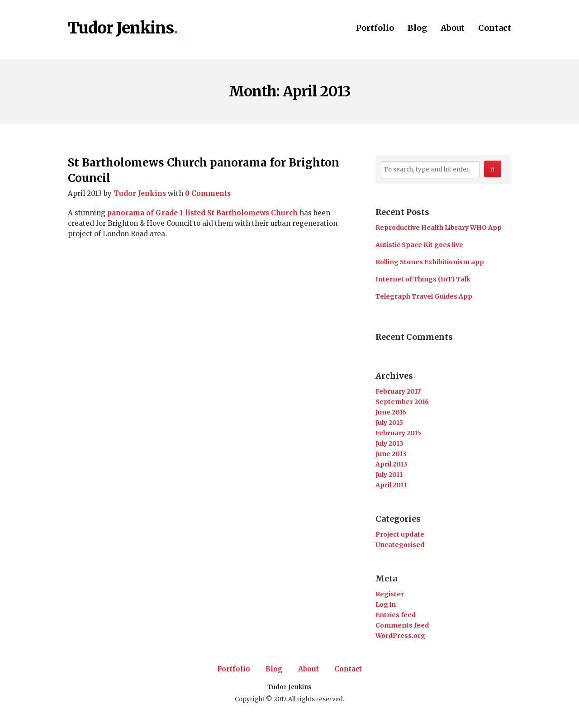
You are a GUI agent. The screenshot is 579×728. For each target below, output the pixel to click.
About (453, 29)
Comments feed (402, 625)
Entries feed (396, 615)
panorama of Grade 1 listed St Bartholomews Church (202, 213)
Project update (400, 534)
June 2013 (391, 454)
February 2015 (398, 433)
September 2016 (402, 402)
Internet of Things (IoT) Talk (423, 279)
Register (390, 594)
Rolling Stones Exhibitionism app (430, 262)
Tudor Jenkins (121, 29)
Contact (495, 29)
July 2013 (389, 443)
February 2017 (398, 391)
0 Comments (208, 193)
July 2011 (389, 475)
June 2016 (391, 412)
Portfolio (375, 29)
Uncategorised (400, 545)
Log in (386, 604)
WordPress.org (400, 636)
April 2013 (392, 464)
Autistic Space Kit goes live (419, 245)
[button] (493, 169)
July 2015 (389, 423)
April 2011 (391, 485)
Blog (417, 29)
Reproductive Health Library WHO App (439, 228)
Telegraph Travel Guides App (424, 296)
